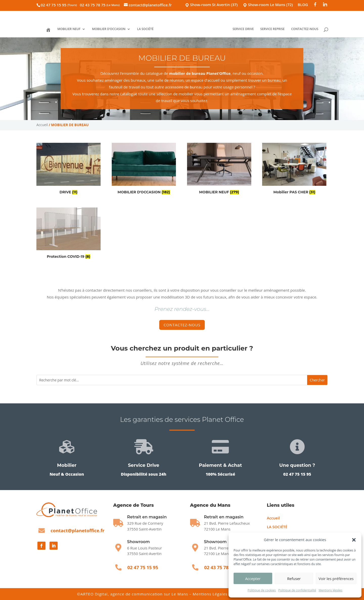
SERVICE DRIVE (243, 29)
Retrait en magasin (224, 517)
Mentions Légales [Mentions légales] (210, 594)
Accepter (253, 579)
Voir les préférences (336, 579)
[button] (354, 540)
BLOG (303, 5)
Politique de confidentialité (297, 590)
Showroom (139, 542)
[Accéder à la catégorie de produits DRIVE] (69, 169)
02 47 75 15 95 (59, 5)
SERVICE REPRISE (272, 29)
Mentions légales (330, 590)
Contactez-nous (182, 325)
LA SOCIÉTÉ (145, 29)
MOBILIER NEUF (69, 29)
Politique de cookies (262, 590)
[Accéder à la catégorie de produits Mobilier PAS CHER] (294, 169)
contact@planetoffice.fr (77, 530)
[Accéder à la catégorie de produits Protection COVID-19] (69, 234)
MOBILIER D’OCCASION (109, 29)
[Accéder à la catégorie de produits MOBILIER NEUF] (219, 169)
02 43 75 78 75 (100, 5)
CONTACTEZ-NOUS (304, 29)
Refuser (294, 579)
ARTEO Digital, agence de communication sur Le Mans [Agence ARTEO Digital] (135, 594)
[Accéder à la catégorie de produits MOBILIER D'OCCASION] (144, 169)
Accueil (42, 125)
